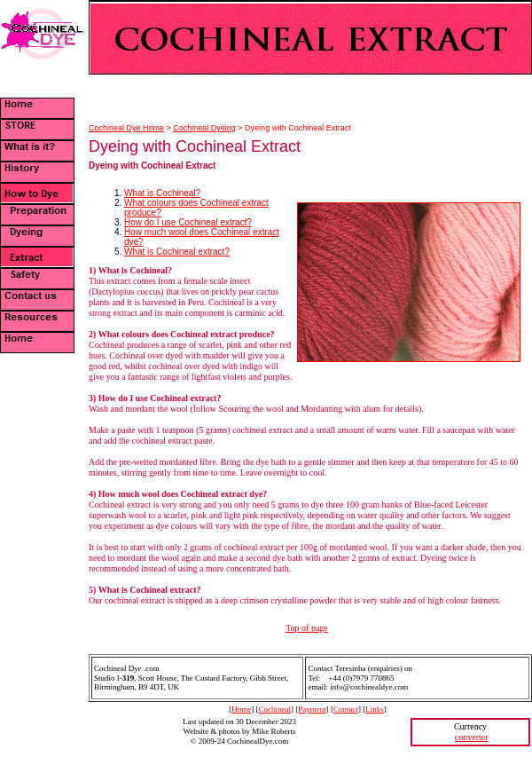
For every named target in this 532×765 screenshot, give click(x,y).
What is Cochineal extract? (177, 252)
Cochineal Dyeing (204, 128)
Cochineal (274, 709)
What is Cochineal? (162, 193)
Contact (346, 709)
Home (241, 709)
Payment (312, 709)
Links (375, 709)
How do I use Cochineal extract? (188, 222)
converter (472, 737)
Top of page (307, 628)
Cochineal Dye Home (126, 128)
